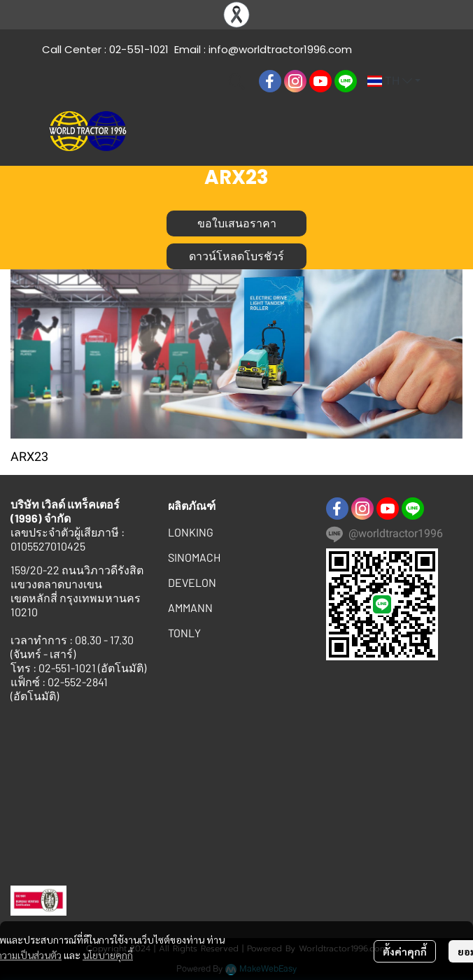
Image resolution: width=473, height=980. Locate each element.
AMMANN (190, 608)
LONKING (191, 532)
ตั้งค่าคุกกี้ (405, 951)
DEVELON (192, 582)
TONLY (184, 633)
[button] (236, 81)
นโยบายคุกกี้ (108, 955)
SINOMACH (194, 557)
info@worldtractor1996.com (280, 49)
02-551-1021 (139, 49)
